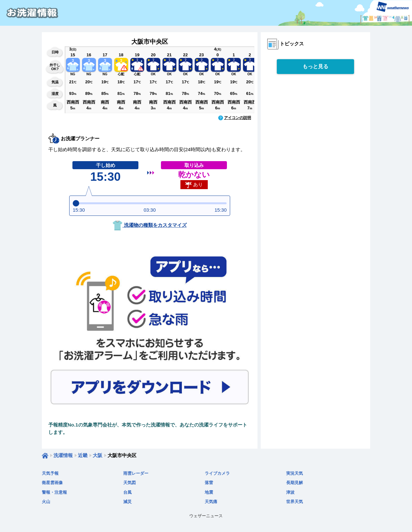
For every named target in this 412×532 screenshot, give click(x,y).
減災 (127, 502)
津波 (290, 492)
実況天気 (295, 473)
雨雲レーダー (136, 473)
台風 (127, 492)
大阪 (98, 455)
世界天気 (295, 502)
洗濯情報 (63, 455)
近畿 (83, 455)
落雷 (209, 483)
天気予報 (50, 473)
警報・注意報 (54, 492)
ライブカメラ (217, 473)
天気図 (130, 483)
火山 (46, 502)
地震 (209, 492)
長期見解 (295, 483)
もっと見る (315, 66)
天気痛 (211, 502)
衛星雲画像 (52, 483)
